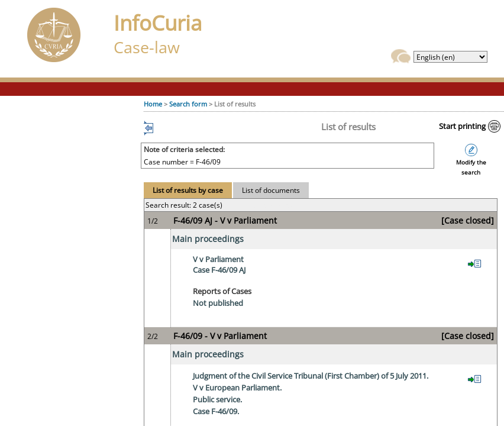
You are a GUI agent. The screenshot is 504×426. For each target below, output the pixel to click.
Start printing (462, 126)
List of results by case (188, 190)
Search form (188, 104)
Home (153, 104)
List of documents (271, 190)
